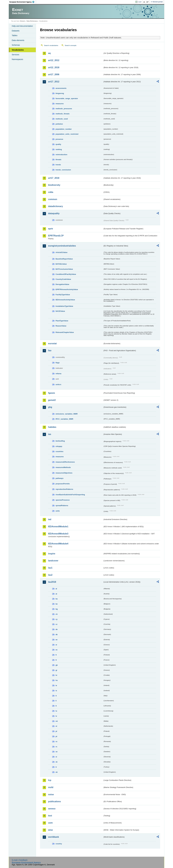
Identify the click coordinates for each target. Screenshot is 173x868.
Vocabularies (18, 50)
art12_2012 (54, 60)
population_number (64, 129)
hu (57, 680)
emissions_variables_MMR (67, 414)
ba (57, 599)
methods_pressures (64, 109)
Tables (15, 35)
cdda (51, 192)
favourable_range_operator (67, 98)
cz (56, 624)
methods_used (62, 119)
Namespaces (17, 59)
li (56, 701)
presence (59, 139)
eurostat (52, 343)
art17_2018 (54, 178)
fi (56, 655)
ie (56, 685)
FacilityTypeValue (63, 295)
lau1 (50, 568)
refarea (58, 374)
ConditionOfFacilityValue (66, 274)
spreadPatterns (62, 506)
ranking (59, 149)
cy (56, 619)
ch (57, 614)
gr (56, 670)
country (59, 844)
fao (50, 351)
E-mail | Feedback (20, 860)
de (57, 629)
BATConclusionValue (64, 269)
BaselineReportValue (64, 259)
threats (58, 160)
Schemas (16, 45)
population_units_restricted (67, 134)
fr (56, 660)
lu (56, 711)
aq (49, 53)
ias (50, 434)
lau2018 (52, 582)
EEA (23, 2)
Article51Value (61, 252)
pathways (59, 478)
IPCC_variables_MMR (64, 419)
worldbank (54, 837)
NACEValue (60, 311)
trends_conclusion (63, 170)
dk (57, 634)
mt (57, 721)
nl (56, 726)
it (56, 696)
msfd (51, 787)
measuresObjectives (64, 473)
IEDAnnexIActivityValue (65, 300)
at (56, 594)
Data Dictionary (32, 21)
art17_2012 (54, 82)
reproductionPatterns (64, 489)
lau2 (50, 575)
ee (56, 640)
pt (56, 736)
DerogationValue (62, 284)
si (56, 757)
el (56, 645)
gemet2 (52, 400)
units (58, 511)
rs (56, 747)
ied (50, 519)
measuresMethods (63, 467)
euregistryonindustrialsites (62, 246)
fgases (52, 393)
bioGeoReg (60, 441)
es (56, 650)
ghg (50, 407)
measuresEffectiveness (65, 462)
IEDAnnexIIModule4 (58, 544)
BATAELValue (61, 264)
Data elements (18, 40)
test (50, 816)
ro (56, 742)
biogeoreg (60, 93)
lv (56, 716)
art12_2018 (54, 67)
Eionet (22, 21)
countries (59, 451)
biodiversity (54, 185)
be (57, 604)
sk (56, 762)
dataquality (54, 213)
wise (50, 830)
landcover (53, 561)
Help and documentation (22, 26)
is (56, 691)
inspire (52, 554)
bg (57, 609)
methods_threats (63, 114)
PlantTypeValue (62, 321)
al (56, 589)
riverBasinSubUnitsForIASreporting (70, 495)
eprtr (51, 229)
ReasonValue (61, 326)
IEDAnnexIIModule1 (58, 527)
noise (51, 794)
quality (58, 144)
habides (52, 427)
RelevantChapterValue (65, 332)
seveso (52, 809)
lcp (50, 780)
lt (56, 706)
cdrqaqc (59, 446)
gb (57, 665)
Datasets (16, 31)
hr (56, 675)
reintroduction (61, 155)
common (53, 199)
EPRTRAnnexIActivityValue (67, 289)
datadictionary (55, 206)
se (56, 752)
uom (50, 823)
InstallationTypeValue (64, 306)
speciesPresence (63, 500)
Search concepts (71, 45)
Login (140, 2)
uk (57, 772)
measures (60, 104)
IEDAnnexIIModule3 (58, 534)
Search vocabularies (51, 45)
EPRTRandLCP (56, 236)
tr (56, 767)
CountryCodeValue (63, 279)
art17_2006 (54, 74)
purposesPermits (63, 484)
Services (15, 55)
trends (58, 165)
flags (58, 363)
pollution (59, 124)
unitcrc (58, 384)
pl (56, 731)
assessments (61, 88)
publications (54, 801)
